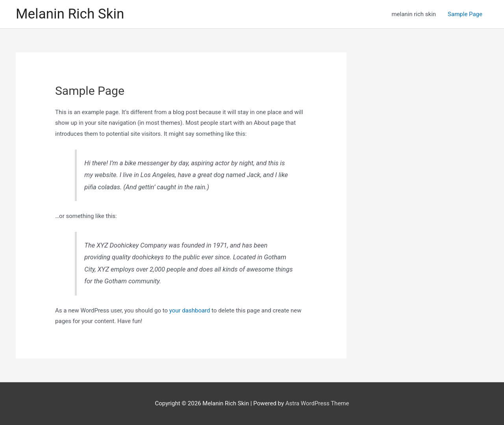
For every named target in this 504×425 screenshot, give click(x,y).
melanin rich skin (414, 14)
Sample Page (465, 14)
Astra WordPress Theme (317, 403)
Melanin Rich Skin (70, 14)
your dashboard (190, 310)
